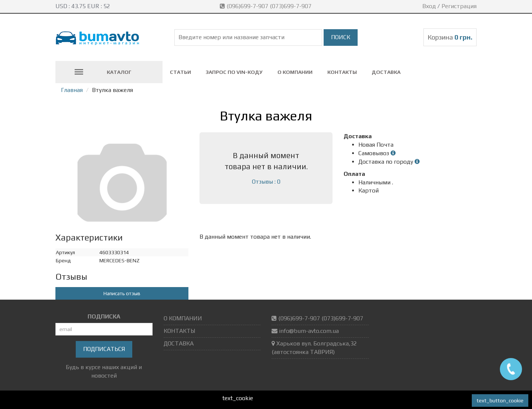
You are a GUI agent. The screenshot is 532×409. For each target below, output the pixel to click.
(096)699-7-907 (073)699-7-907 (266, 6)
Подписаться (104, 349)
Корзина (450, 37)
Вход (429, 6)
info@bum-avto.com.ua (309, 331)
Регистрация (459, 6)
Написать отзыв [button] (122, 293)
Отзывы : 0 (266, 182)
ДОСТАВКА (386, 72)
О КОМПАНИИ (295, 72)
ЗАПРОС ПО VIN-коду (234, 72)
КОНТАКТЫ (342, 72)
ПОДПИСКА (104, 316)
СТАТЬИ (180, 72)
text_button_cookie (500, 401)
